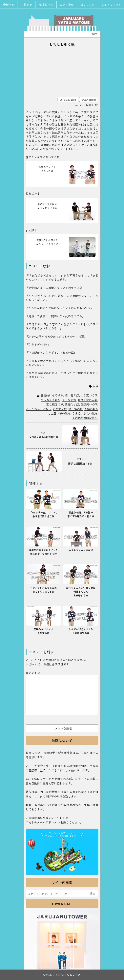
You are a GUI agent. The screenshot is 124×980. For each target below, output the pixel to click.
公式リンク (88, 5)
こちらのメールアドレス (41, 822)
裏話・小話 (67, 5)
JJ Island (62, 856)
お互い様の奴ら (61, 413)
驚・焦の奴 (76, 409)
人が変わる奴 (89, 395)
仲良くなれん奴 (88, 400)
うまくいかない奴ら (85, 413)
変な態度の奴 (55, 404)
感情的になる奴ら (52, 395)
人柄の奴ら (91, 409)
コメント (33, 673)
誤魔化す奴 (72, 404)
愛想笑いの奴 (89, 404)
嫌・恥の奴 (72, 395)
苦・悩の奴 (69, 400)
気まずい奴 (60, 409)
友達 (96, 386)
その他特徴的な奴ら (85, 418)
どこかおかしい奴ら (38, 409)
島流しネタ (46, 5)
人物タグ (27, 5)
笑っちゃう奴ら (50, 400)
